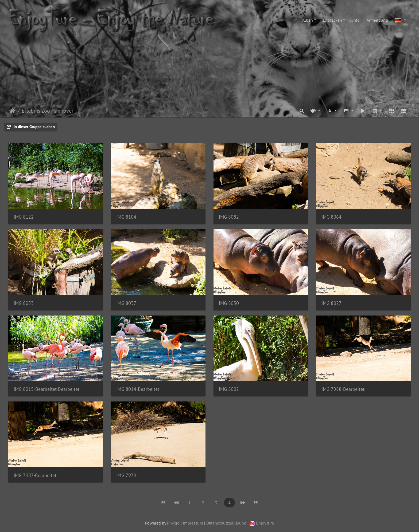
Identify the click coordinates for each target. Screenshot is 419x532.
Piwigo (173, 523)
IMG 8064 (331, 217)
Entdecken (332, 20)
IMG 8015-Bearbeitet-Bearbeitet (46, 389)
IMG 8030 (229, 303)
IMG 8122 (24, 217)
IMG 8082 (229, 217)
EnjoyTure (262, 523)
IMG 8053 (24, 303)
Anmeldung (377, 20)
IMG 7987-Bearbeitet (35, 475)
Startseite (12, 111)
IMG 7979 (126, 475)
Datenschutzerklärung (226, 523)
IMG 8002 (229, 389)
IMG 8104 (126, 217)
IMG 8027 (331, 303)
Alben (308, 20)
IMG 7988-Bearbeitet (343, 389)
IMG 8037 (126, 303)
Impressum (193, 523)
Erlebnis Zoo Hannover (48, 111)
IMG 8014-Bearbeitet (138, 389)
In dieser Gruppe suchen (31, 127)
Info (356, 20)
